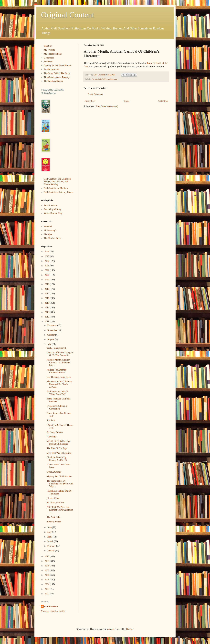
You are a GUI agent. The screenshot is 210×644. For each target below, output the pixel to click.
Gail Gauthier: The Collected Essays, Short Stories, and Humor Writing (57, 182)
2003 (47, 589)
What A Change (54, 472)
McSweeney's (50, 230)
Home (127, 101)
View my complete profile (53, 611)
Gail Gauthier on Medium (56, 188)
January (51, 551)
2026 (47, 252)
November (52, 330)
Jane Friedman (51, 205)
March (51, 541)
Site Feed (48, 62)
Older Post (163, 101)
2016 (47, 298)
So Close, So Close (56, 503)
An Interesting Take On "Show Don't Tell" (58, 393)
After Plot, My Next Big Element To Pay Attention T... (60, 510)
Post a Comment (95, 94)
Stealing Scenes (54, 522)
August (51, 339)
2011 (47, 322)
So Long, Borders (55, 432)
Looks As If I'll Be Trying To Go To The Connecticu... (60, 354)
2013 (47, 312)
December (52, 325)
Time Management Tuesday (57, 77)
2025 (47, 256)
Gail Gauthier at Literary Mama (59, 192)
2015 (47, 303)
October (51, 335)
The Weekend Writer (53, 81)
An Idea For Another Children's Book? (56, 371)
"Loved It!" (52, 437)
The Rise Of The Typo (57, 448)
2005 (47, 580)
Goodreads (49, 58)
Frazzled (48, 227)
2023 (47, 266)
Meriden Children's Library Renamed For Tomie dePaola (59, 384)
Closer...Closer (54, 498)
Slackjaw (48, 234)
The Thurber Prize (52, 238)
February (52, 546)
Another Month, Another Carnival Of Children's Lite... (58, 363)
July (49, 344)
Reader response (52, 69)
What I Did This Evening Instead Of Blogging (58, 443)
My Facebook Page (53, 54)
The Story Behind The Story (57, 73)
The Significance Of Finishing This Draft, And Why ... (60, 484)
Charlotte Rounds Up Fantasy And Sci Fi (57, 459)
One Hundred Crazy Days (59, 377)
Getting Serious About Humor (58, 65)
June (50, 527)
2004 (47, 584)
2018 (47, 289)
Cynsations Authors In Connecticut (57, 407)
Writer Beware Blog (53, 213)
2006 (47, 575)
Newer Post (90, 101)
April (50, 537)
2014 (47, 308)
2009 (47, 561)
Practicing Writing (52, 209)
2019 (47, 284)
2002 (47, 594)
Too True (51, 420)
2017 (47, 294)
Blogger (130, 629)
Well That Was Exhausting (59, 453)
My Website (49, 50)
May (50, 532)
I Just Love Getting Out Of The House (59, 492)
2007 (47, 570)
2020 (47, 280)
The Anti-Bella (54, 517)
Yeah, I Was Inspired (56, 348)
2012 (47, 317)
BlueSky (48, 46)
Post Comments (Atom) (107, 106)
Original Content (68, 15)
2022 (47, 270)
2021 (47, 275)
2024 (47, 261)
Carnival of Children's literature (105, 79)
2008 (47, 566)
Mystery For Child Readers (59, 476)
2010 (47, 556)
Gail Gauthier (51, 607)
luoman (110, 629)
